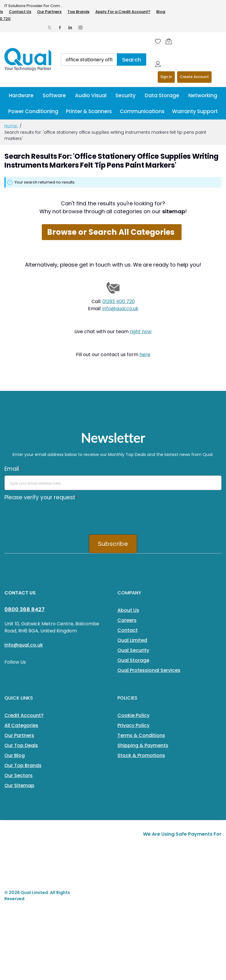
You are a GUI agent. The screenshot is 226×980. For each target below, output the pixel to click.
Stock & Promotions (141, 755)
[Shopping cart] (170, 41)
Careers (127, 620)
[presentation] (49, 515)
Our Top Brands (23, 765)
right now (141, 332)
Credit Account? (24, 715)
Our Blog (15, 755)
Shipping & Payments (143, 745)
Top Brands (78, 12)
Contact (128, 630)
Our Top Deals (21, 745)
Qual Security (133, 650)
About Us (128, 610)
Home (11, 126)
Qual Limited (132, 640)
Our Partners (49, 12)
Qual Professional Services (149, 670)
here (145, 355)
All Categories (21, 725)
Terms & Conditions (141, 735)
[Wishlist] (158, 41)
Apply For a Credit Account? (123, 12)
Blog (161, 12)
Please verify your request (41, 497)
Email (13, 469)
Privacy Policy (133, 725)
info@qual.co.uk (120, 309)
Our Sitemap (19, 785)
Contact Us (20, 12)
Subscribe (113, 544)
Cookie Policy (133, 715)
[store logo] (28, 60)
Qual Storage (133, 660)
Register (194, 77)
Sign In (166, 77)
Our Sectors (19, 775)
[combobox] (89, 60)
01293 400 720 (119, 301)
